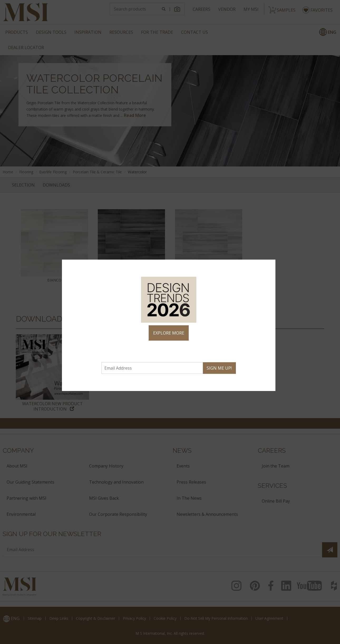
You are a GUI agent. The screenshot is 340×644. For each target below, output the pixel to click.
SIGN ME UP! (219, 368)
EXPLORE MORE (169, 333)
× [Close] (269, 266)
